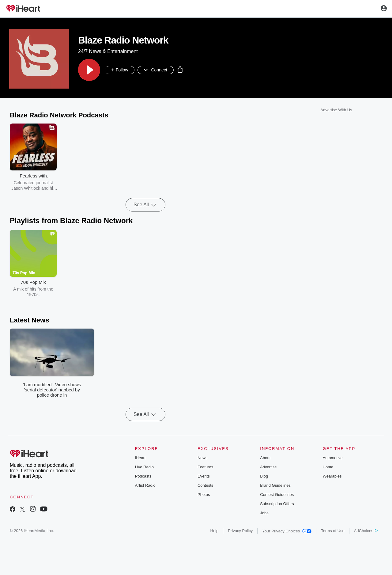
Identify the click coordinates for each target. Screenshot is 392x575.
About (265, 458)
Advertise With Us (336, 110)
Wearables (332, 476)
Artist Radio (145, 485)
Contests (205, 485)
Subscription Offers (277, 504)
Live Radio (144, 467)
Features (205, 467)
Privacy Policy (240, 531)
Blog (264, 476)
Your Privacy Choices (287, 531)
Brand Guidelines (275, 485)
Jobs (264, 513)
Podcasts (143, 476)
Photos (204, 495)
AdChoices (366, 531)
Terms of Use (333, 531)
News (203, 458)
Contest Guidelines (277, 495)
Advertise (268, 467)
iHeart (140, 458)
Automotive (333, 458)
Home (328, 467)
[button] (89, 70)
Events (204, 476)
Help (215, 531)
